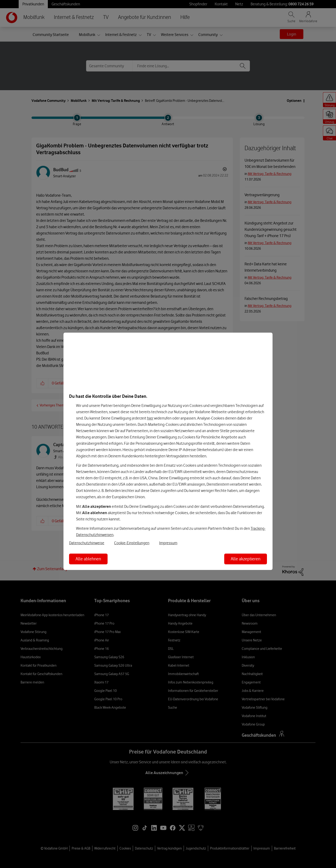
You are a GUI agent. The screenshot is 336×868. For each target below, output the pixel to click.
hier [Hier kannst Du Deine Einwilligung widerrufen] (150, 418)
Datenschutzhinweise (87, 543)
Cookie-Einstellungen (132, 543)
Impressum (168, 543)
